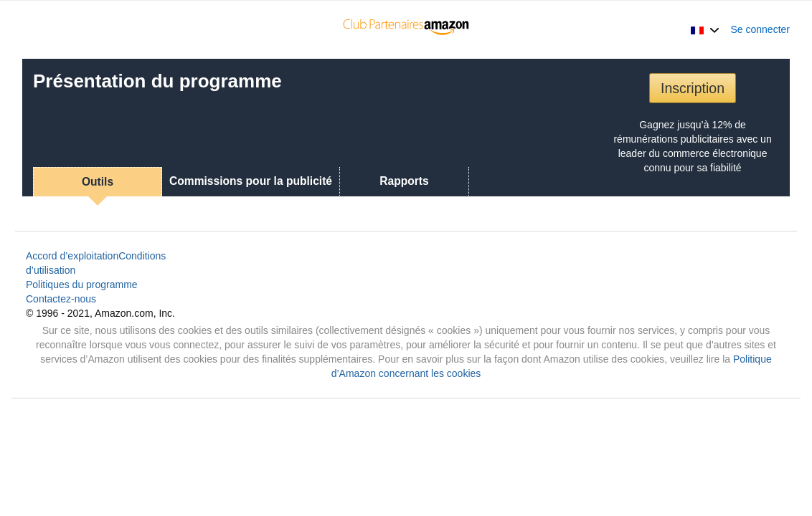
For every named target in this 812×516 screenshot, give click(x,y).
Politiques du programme (82, 285)
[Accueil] (406, 29)
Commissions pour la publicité (251, 181)
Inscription (693, 88)
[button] (705, 29)
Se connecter (761, 29)
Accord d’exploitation (72, 256)
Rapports (404, 181)
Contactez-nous (61, 299)
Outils (98, 182)
